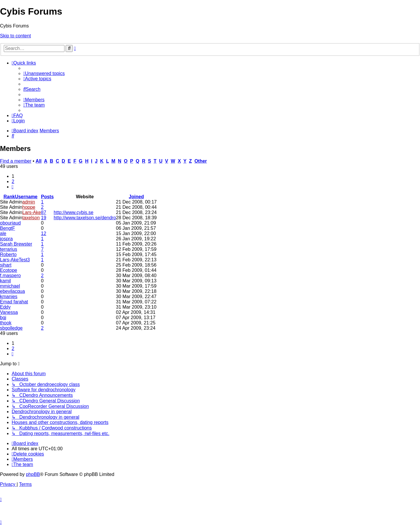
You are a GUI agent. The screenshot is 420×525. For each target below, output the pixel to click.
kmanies (9, 297)
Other (201, 161)
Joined (136, 197)
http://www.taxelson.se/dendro (85, 218)
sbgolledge (11, 328)
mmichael (10, 286)
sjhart (6, 265)
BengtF (8, 228)
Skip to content (15, 36)
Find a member (16, 161)
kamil (5, 281)
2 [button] (13, 181)
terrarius (9, 249)
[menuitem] (44, 73)
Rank (9, 197)
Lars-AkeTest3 (15, 260)
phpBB (33, 474)
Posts (48, 197)
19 (44, 218)
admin (29, 202)
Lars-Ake (32, 212)
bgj (3, 318)
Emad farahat (14, 302)
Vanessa (9, 312)
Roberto (8, 254)
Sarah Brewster (16, 244)
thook (6, 323)
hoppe (29, 207)
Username (26, 197)
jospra (6, 239)
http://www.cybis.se (73, 212)
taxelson (31, 218)
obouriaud (10, 223)
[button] (13, 187)
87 (44, 212)
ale (3, 233)
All (38, 161)
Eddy (5, 307)
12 (44, 233)
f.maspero (10, 275)
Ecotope (9, 270)
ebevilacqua (12, 291)
